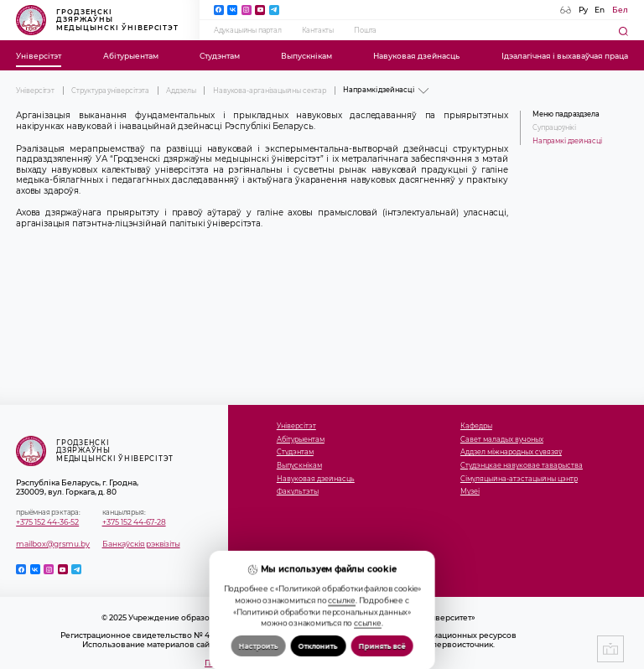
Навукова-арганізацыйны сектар (270, 91)
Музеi (470, 492)
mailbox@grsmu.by (53, 544)
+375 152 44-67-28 (134, 522)
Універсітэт (39, 56)
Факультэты (298, 492)
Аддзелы (181, 91)
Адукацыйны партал (248, 30)
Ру (583, 10)
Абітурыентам (131, 56)
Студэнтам (220, 56)
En (600, 10)
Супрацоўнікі (554, 128)
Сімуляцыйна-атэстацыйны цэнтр (519, 479)
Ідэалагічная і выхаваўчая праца (565, 56)
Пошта (365, 30)
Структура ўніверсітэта (110, 91)
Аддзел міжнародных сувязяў (511, 452)
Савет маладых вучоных (502, 440)
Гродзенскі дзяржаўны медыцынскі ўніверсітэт (97, 20)
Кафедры (476, 426)
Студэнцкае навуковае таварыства (522, 466)
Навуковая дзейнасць (416, 56)
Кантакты (318, 30)
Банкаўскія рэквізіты (141, 544)
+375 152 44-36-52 (47, 522)
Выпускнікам (306, 56)
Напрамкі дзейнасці (567, 141)
